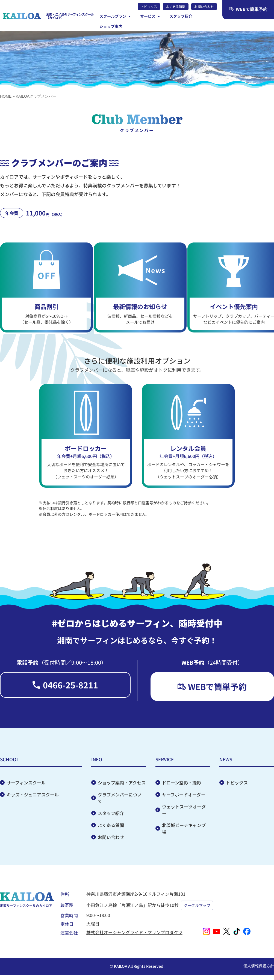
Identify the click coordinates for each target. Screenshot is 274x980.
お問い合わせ (111, 840)
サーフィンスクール (26, 785)
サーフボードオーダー (184, 797)
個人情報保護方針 (259, 965)
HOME (6, 96)
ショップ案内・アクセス (122, 785)
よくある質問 (111, 828)
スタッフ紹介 (111, 816)
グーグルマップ (198, 906)
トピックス (237, 785)
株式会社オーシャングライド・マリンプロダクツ (134, 931)
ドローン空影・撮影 (182, 785)
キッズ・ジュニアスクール (33, 797)
